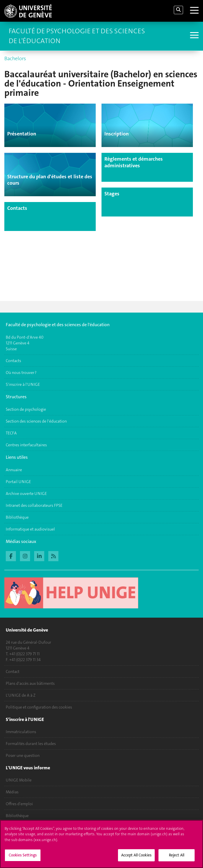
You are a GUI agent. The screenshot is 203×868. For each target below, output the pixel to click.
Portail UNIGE (18, 482)
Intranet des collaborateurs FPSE (34, 505)
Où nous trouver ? (21, 372)
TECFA (11, 433)
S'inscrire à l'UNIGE (23, 384)
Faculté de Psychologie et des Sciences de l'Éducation (77, 36)
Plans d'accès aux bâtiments (30, 684)
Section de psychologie (26, 409)
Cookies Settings (23, 859)
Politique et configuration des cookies (39, 707)
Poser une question (23, 756)
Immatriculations (21, 732)
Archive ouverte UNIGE (26, 493)
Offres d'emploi (19, 804)
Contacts (13, 361)
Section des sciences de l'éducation (36, 421)
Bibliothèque (17, 517)
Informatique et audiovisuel (30, 529)
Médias (12, 792)
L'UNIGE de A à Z (21, 695)
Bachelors (15, 58)
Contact (13, 672)
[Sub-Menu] (194, 36)
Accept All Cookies (136, 859)
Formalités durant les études (31, 744)
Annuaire (14, 470)
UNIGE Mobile (19, 780)
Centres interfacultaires (26, 445)
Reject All (177, 859)
